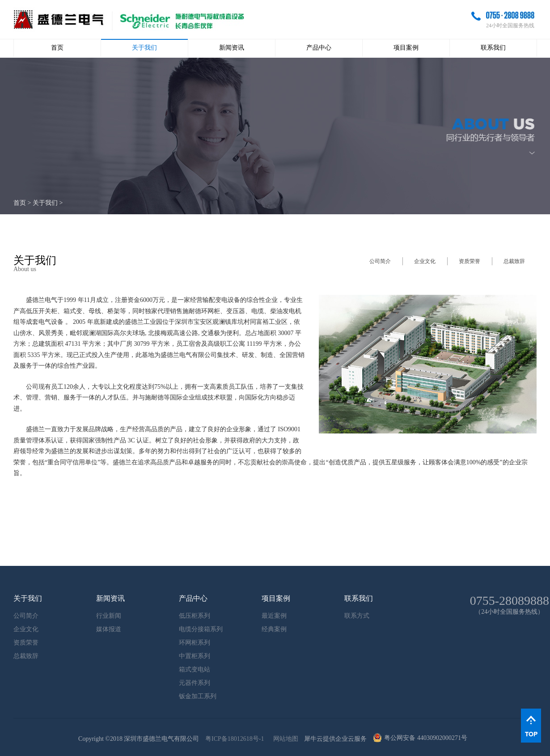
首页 (57, 48)
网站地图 (284, 739)
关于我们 (45, 203)
